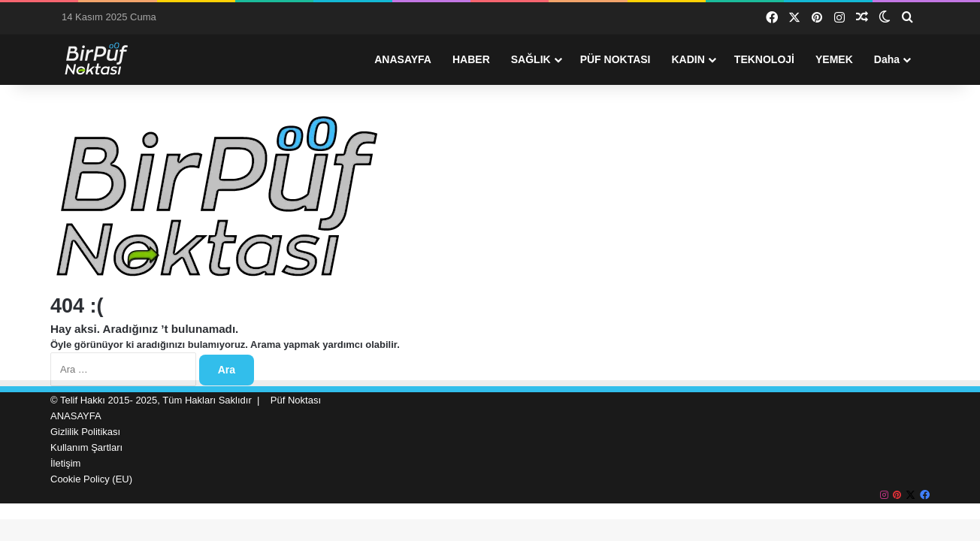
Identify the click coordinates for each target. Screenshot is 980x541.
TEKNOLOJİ (764, 59)
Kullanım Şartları (86, 447)
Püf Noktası (296, 400)
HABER (471, 59)
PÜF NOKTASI (616, 59)
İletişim (65, 463)
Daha (887, 59)
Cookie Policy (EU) (91, 479)
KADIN (688, 59)
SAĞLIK (531, 59)
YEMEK (834, 59)
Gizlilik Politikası (85, 432)
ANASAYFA (403, 59)
